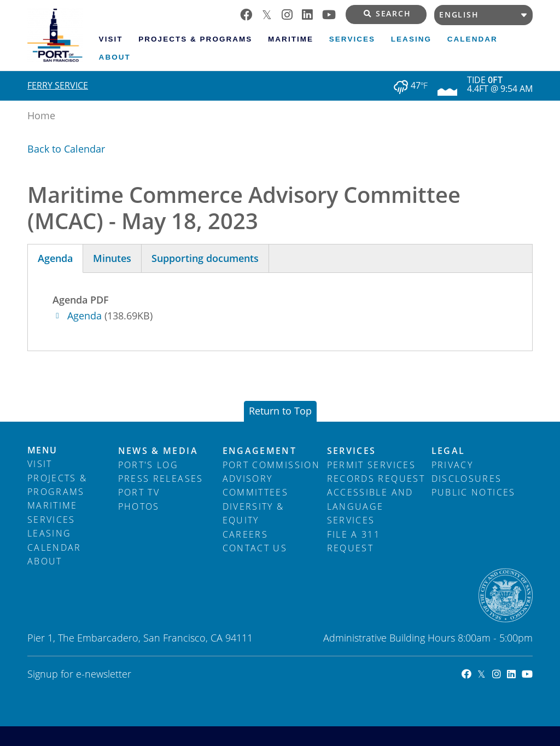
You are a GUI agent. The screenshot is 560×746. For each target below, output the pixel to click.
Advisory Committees (256, 485)
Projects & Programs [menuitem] (195, 39)
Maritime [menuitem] (291, 39)
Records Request (376, 479)
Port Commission (271, 465)
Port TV (139, 492)
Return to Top (280, 411)
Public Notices (474, 492)
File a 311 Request (354, 541)
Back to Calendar (66, 149)
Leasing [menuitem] (411, 39)
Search (387, 14)
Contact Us (255, 548)
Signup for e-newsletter (79, 674)
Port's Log (148, 465)
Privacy (452, 465)
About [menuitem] (115, 57)
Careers (245, 534)
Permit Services (371, 465)
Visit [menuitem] (111, 39)
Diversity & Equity (253, 513)
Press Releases (161, 479)
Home (41, 115)
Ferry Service (58, 85)
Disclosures (467, 479)
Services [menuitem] (352, 39)
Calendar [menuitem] (472, 39)
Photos (139, 506)
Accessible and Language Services (370, 506)
